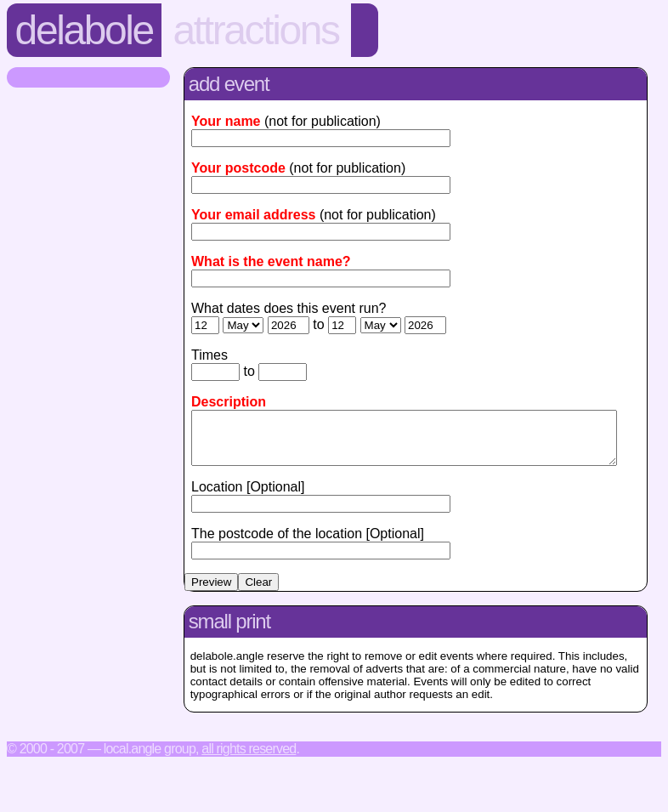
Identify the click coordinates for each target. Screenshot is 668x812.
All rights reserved (249, 759)
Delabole (84, 30)
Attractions (256, 30)
